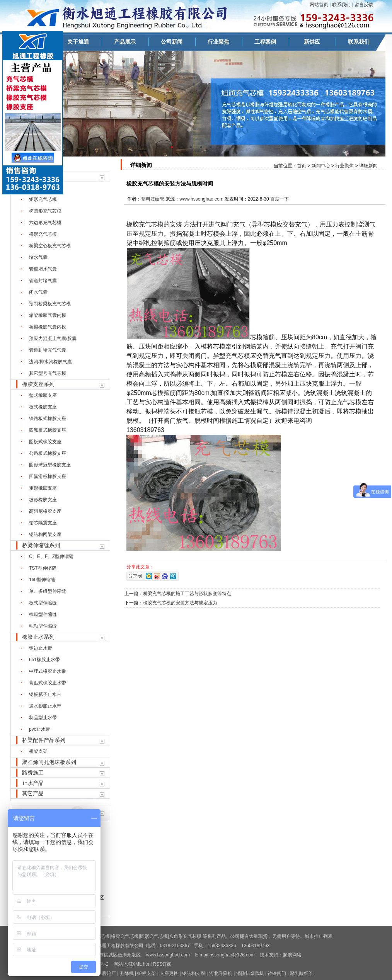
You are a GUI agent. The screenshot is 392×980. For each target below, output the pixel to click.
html (147, 964)
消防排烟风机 (250, 973)
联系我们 (341, 5)
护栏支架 (147, 973)
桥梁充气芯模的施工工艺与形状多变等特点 (187, 594)
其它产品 (33, 793)
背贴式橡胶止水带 (48, 683)
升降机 (127, 973)
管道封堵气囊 (43, 281)
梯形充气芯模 (43, 234)
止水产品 (33, 783)
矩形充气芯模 (43, 199)
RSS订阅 (163, 964)
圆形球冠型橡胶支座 (50, 465)
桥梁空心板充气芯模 (50, 246)
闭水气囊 (38, 292)
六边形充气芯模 (45, 223)
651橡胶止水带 (44, 660)
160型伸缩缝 (42, 580)
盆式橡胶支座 (43, 395)
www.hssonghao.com (201, 199)
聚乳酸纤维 (302, 973)
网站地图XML (128, 964)
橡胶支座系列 (38, 384)
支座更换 (169, 973)
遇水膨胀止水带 (45, 706)
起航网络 (292, 955)
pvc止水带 (40, 729)
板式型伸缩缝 (43, 603)
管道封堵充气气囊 (48, 350)
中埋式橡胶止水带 (48, 671)
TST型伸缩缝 (43, 568)
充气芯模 (151, 224)
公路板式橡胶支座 (48, 453)
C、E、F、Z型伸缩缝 (51, 556)
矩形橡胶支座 (43, 488)
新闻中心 (321, 166)
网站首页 (319, 5)
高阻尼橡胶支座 (45, 511)
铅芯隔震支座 (43, 523)
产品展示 (125, 42)
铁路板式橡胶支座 (48, 419)
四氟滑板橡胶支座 (48, 476)
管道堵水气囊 (43, 269)
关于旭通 (78, 42)
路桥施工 (33, 772)
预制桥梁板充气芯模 (50, 304)
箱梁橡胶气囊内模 (48, 315)
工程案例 (265, 42)
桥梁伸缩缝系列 (41, 545)
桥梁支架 (38, 751)
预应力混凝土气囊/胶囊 (53, 339)
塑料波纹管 (153, 199)
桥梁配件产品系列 (44, 740)
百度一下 (280, 199)
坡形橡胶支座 (43, 500)
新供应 (312, 42)
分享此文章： (140, 567)
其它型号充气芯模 (48, 373)
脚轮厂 (109, 973)
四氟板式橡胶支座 (48, 430)
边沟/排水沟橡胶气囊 (50, 362)
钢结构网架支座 (45, 534)
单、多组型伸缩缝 (48, 591)
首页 (302, 166)
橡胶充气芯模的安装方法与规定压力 (180, 603)
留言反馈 (364, 5)
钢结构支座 (194, 973)
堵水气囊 (38, 257)
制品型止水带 (43, 718)
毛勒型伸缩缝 (43, 626)
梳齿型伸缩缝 (43, 614)
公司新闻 (172, 42)
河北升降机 (221, 973)
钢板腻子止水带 (45, 694)
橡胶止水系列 (38, 637)
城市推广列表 (319, 936)
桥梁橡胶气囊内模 (48, 327)
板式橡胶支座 (43, 407)
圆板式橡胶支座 (45, 442)
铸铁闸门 (277, 973)
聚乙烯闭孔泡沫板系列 (49, 762)
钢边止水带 (41, 648)
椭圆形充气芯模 (45, 211)
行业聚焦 (218, 42)
